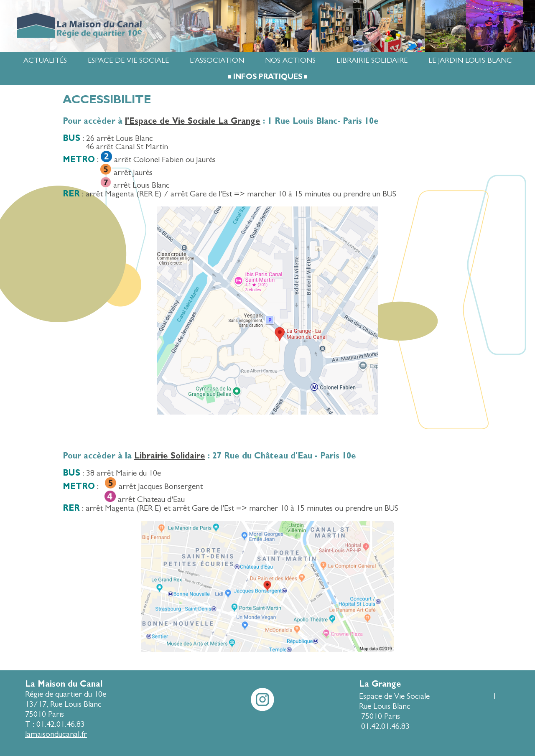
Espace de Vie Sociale (128, 60)
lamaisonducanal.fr (56, 734)
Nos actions (290, 60)
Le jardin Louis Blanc (470, 60)
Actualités (45, 60)
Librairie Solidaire (372, 60)
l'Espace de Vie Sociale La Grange (193, 121)
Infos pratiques (268, 77)
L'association (217, 60)
